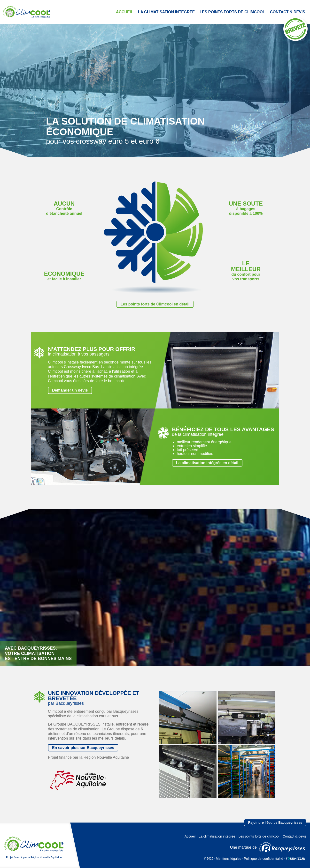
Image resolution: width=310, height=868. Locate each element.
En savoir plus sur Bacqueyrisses (83, 748)
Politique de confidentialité (264, 859)
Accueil (125, 12)
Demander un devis (70, 390)
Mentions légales (229, 859)
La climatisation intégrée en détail (207, 463)
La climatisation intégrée (166, 12)
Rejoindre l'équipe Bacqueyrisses (275, 823)
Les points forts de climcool (232, 12)
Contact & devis (288, 12)
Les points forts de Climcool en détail (155, 304)
